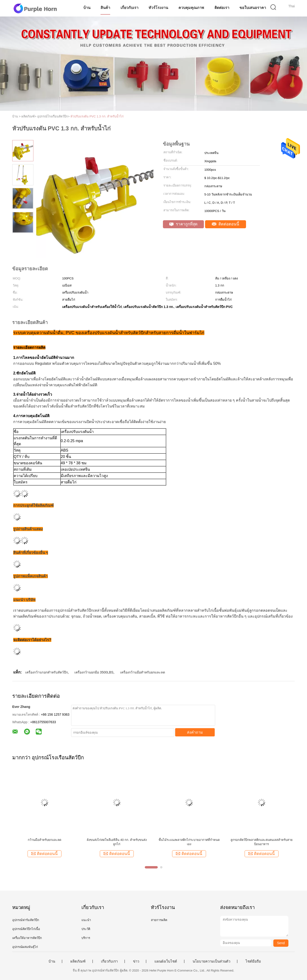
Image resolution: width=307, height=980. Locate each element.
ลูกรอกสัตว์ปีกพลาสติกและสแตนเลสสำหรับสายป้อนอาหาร (262, 842)
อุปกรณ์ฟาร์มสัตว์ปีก (26, 920)
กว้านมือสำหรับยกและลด (44, 840)
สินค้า (105, 8)
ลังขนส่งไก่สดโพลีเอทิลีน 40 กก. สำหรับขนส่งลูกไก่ (117, 842)
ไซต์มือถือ (253, 961)
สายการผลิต (159, 920)
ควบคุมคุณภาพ (191, 8)
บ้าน (87, 8)
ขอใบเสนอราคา (253, 8)
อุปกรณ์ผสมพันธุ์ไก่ (25, 947)
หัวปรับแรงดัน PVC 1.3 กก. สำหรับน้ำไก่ (97, 116)
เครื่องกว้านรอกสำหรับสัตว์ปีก (46, 672)
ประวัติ (86, 929)
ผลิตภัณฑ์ (78, 961)
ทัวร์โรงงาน (158, 8)
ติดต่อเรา (222, 8)
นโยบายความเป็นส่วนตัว (211, 961)
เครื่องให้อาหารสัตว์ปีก (27, 938)
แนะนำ (86, 920)
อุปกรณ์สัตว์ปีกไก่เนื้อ (26, 929)
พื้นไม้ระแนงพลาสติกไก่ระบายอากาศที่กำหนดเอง (189, 842)
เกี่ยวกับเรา (129, 8)
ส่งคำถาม (195, 732)
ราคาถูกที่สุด (183, 224)
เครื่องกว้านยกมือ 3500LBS (94, 672)
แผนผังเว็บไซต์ (166, 961)
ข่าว (136, 961)
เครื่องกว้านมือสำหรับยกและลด (143, 672)
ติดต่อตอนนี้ (226, 224)
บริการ (86, 938)
